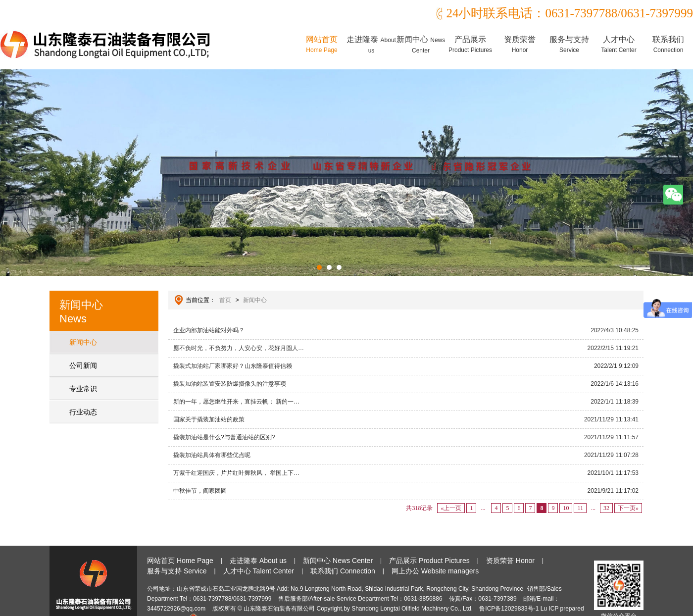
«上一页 (451, 508)
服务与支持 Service (177, 571)
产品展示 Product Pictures (429, 561)
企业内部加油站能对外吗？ (406, 330)
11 (580, 508)
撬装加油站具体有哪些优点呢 (406, 455)
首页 (225, 300)
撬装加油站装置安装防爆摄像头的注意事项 (406, 384)
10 (566, 508)
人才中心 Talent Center (259, 571)
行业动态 (83, 412)
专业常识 (83, 389)
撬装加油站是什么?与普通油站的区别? (406, 437)
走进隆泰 (371, 45)
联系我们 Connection (343, 571)
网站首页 (322, 44)
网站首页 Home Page (180, 561)
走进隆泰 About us (258, 561)
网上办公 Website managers (435, 571)
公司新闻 (83, 365)
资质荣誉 (520, 44)
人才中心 (619, 44)
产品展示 (470, 44)
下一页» (628, 508)
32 (606, 508)
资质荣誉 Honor (510, 561)
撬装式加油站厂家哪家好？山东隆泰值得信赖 (406, 366)
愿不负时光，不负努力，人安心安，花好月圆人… (406, 348)
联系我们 (668, 44)
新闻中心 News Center (338, 561)
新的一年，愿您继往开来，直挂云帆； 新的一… (406, 402)
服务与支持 (569, 44)
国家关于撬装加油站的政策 (406, 419)
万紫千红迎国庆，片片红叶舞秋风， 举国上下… (406, 473)
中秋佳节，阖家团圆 (406, 491)
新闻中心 (421, 45)
